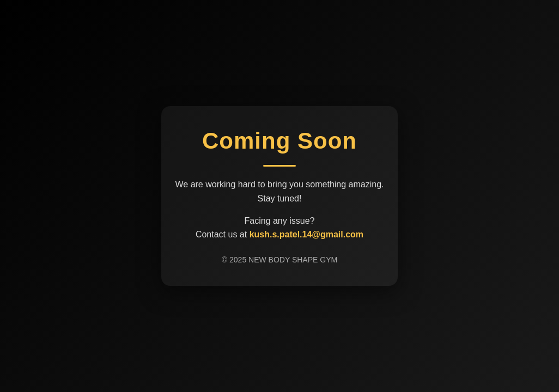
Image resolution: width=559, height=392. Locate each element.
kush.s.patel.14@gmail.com (306, 234)
